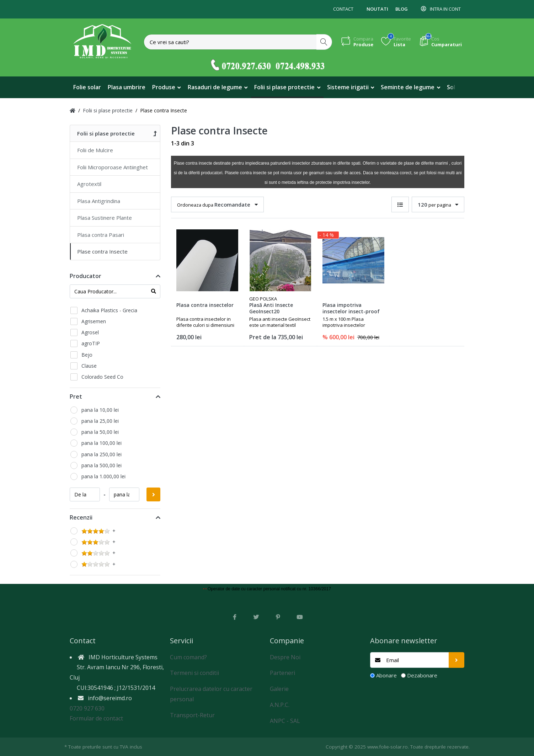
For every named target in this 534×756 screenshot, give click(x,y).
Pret (76, 396)
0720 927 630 (87, 708)
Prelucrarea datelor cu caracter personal (211, 694)
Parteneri (282, 673)
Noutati (377, 9)
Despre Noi (285, 657)
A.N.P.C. (280, 705)
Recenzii (81, 517)
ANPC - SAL (285, 721)
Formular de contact (96, 718)
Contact (343, 9)
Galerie (279, 689)
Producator (86, 276)
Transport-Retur (192, 715)
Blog (402, 9)
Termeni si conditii (194, 673)
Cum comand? (188, 657)
